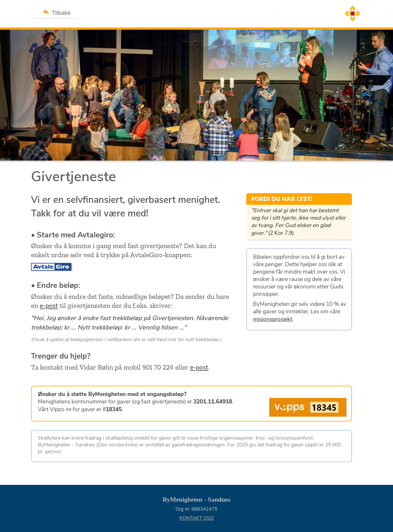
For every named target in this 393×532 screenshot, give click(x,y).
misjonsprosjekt (273, 319)
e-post (49, 306)
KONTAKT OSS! (197, 518)
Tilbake (56, 12)
